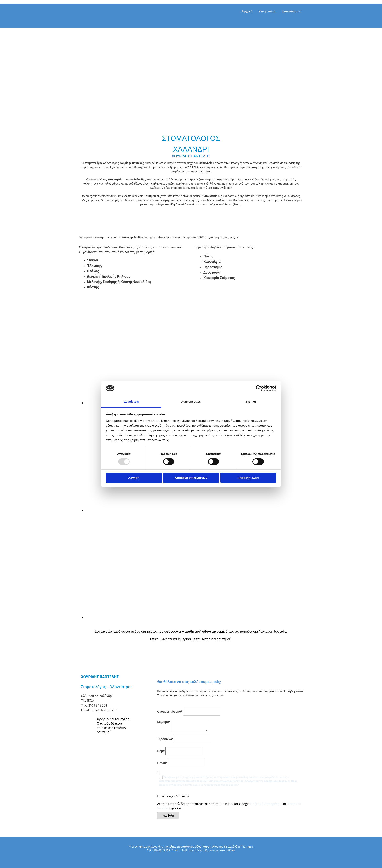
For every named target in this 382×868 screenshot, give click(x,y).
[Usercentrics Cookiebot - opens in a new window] (259, 388)
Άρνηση (134, 478)
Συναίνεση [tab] (131, 401)
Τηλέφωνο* (165, 739)
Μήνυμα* (164, 722)
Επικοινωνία (291, 11)
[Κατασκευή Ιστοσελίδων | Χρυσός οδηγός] (81, 858)
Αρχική (247, 11)
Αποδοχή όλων (248, 478)
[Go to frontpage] (107, 24)
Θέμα (161, 751)
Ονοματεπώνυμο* (170, 711)
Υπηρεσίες (267, 11)
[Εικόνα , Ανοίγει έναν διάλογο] (165, 510)
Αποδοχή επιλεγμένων (191, 478)
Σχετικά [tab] (251, 401)
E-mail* (162, 763)
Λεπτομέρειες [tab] (191, 401)
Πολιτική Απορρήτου (266, 804)
